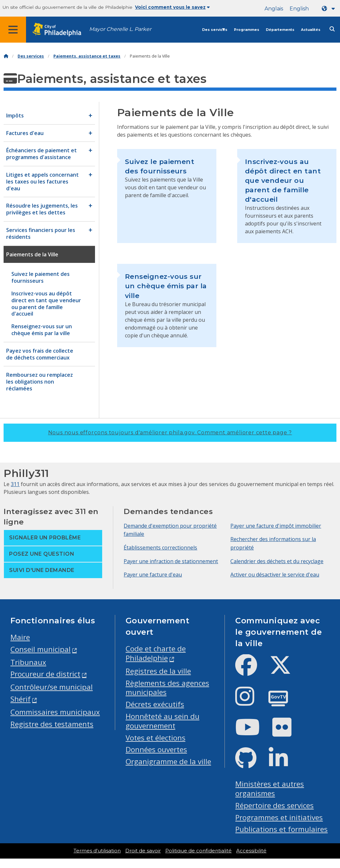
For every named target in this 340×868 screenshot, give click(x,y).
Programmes (247, 30)
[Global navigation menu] (13, 30)
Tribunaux (28, 662)
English (299, 9)
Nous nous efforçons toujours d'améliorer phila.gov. (170, 433)
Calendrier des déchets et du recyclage (277, 561)
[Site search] (332, 29)
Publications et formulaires (281, 829)
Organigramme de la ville (168, 761)
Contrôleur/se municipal (52, 687)
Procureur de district (45, 674)
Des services (215, 30)
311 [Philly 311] (15, 484)
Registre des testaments (52, 724)
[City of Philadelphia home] (60, 30)
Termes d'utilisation (97, 851)
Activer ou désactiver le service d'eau (275, 575)
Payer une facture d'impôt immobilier (276, 526)
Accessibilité (251, 851)
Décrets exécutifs (155, 704)
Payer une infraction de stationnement (171, 561)
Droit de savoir (143, 851)
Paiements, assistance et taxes (87, 56)
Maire (20, 637)
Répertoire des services (274, 805)
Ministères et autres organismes (270, 789)
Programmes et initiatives (279, 817)
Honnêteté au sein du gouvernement (163, 721)
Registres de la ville (158, 671)
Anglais (274, 9)
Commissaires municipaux (55, 712)
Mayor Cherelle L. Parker (120, 29)
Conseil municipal (41, 649)
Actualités (311, 30)
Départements (280, 30)
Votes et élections (156, 738)
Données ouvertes (156, 749)
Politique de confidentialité (198, 851)
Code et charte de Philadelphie (156, 653)
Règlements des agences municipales (167, 688)
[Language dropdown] (330, 9)
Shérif (20, 699)
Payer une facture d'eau (153, 575)
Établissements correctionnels (160, 548)
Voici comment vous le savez (172, 7)
